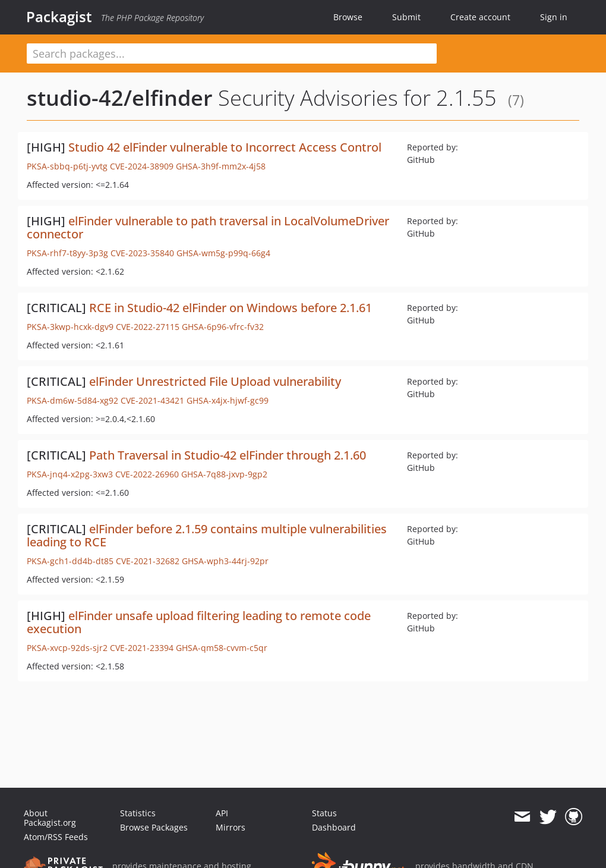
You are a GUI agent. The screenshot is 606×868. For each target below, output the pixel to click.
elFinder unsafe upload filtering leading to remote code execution (199, 622)
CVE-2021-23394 (142, 648)
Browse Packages (154, 827)
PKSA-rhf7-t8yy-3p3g (67, 253)
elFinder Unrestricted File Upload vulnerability (215, 381)
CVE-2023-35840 (142, 253)
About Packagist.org (50, 818)
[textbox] (232, 54)
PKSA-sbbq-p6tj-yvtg (67, 166)
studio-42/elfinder (120, 98)
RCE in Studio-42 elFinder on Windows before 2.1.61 (231, 308)
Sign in (554, 17)
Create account (480, 17)
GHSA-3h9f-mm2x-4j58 (221, 166)
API (222, 813)
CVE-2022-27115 (148, 327)
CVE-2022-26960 (147, 474)
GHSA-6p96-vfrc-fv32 (223, 327)
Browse (348, 17)
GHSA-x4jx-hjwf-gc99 (228, 400)
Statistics (138, 813)
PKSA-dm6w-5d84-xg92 (72, 400)
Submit (406, 17)
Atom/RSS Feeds (56, 837)
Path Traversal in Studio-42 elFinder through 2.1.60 (228, 455)
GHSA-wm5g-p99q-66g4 (223, 253)
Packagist (59, 17)
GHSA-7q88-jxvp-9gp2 (224, 474)
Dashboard (334, 827)
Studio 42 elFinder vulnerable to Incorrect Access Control (225, 147)
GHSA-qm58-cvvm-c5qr (222, 648)
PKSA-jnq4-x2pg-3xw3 (70, 474)
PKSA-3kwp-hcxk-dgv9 (70, 327)
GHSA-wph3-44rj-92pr (225, 561)
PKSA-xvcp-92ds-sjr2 (67, 648)
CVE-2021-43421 (152, 400)
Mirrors (231, 827)
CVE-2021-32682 (148, 561)
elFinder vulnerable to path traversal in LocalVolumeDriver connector (208, 227)
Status (324, 813)
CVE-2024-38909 (142, 166)
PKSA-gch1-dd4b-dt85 (70, 561)
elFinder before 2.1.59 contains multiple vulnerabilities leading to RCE (207, 535)
